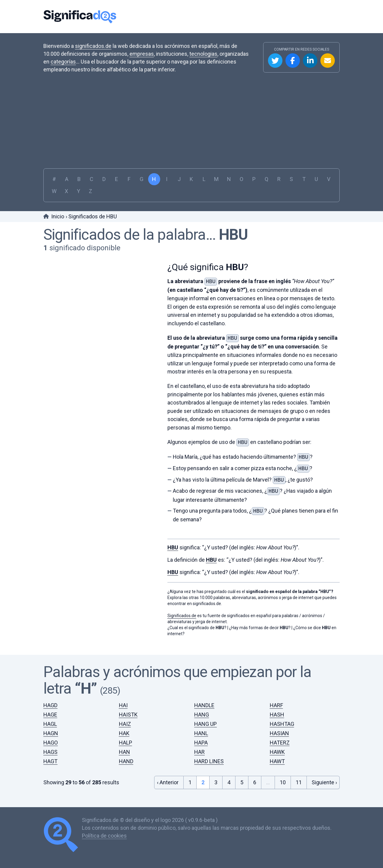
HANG (202, 710)
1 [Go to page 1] (190, 777)
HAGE (50, 710)
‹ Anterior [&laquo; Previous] (168, 777)
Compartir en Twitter (275, 61)
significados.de (93, 46)
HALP (126, 738)
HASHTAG (282, 719)
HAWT (277, 756)
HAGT (50, 756)
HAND (126, 756)
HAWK (277, 747)
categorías (63, 62)
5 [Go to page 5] (242, 777)
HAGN (51, 728)
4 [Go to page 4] (229, 777)
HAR (199, 747)
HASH (277, 710)
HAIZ (125, 719)
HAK (124, 728)
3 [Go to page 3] (216, 777)
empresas (142, 54)
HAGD (50, 700)
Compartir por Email (328, 61)
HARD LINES (209, 756)
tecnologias (203, 54)
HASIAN (279, 728)
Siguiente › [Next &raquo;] (324, 777)
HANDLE (204, 700)
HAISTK (128, 710)
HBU (233, 235)
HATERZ (280, 738)
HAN (125, 747)
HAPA (201, 738)
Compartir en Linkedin (310, 61)
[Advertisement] (191, 119)
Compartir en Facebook (293, 61)
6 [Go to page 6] (255, 777)
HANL (201, 728)
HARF (276, 700)
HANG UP (206, 719)
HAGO (51, 738)
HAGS (50, 747)
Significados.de (80, 17)
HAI (123, 700)
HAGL (50, 719)
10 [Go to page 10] (283, 777)
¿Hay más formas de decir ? (260, 623)
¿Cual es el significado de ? (197, 623)
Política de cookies (104, 831)
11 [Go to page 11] (299, 777)
